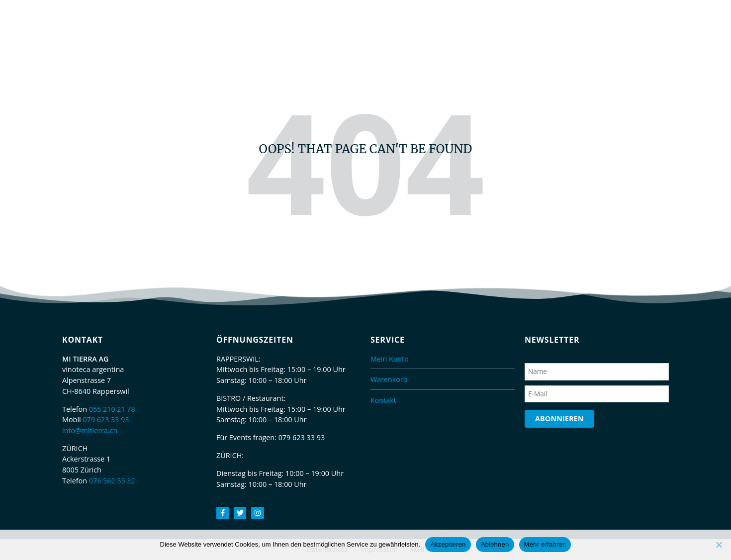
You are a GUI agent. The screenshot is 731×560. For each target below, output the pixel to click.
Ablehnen (495, 544)
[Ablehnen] (719, 545)
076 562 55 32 (112, 481)
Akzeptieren (448, 544)
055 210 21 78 (112, 409)
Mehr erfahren (545, 544)
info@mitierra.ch (90, 430)
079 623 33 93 (106, 420)
